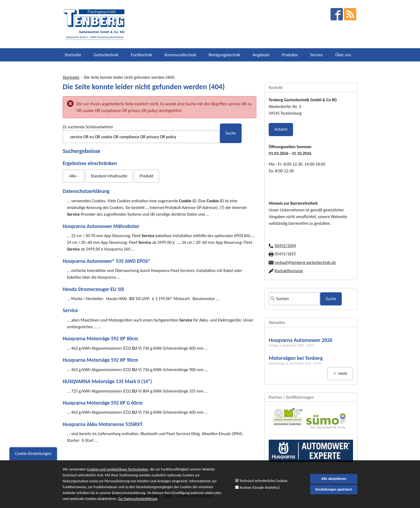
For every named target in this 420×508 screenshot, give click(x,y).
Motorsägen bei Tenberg (296, 358)
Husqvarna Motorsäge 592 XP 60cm (100, 339)
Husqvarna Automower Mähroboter (101, 226)
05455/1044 (285, 246)
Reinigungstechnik (224, 55)
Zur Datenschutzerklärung (138, 502)
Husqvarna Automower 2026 (301, 340)
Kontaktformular (289, 271)
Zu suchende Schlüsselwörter (88, 127)
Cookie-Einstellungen (33, 456)
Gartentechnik (106, 55)
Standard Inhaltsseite (109, 176)
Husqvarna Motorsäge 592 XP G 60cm (103, 403)
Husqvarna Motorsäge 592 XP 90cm (100, 360)
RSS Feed (350, 14)
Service (316, 55)
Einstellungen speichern (334, 492)
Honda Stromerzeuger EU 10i (93, 289)
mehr (342, 373)
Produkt (146, 176)
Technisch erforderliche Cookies (263, 484)
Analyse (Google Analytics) (260, 490)
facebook (337, 14)
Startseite (73, 55)
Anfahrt (281, 129)
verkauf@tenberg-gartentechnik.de (305, 262)
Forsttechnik (142, 55)
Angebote (261, 55)
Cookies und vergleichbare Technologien (118, 472)
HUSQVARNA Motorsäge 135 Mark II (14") (107, 381)
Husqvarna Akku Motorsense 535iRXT (103, 424)
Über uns (343, 55)
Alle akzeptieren (334, 482)
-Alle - (73, 176)
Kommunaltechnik (181, 55)
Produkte (290, 55)
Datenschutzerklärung (86, 191)
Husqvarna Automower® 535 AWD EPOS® (107, 261)
